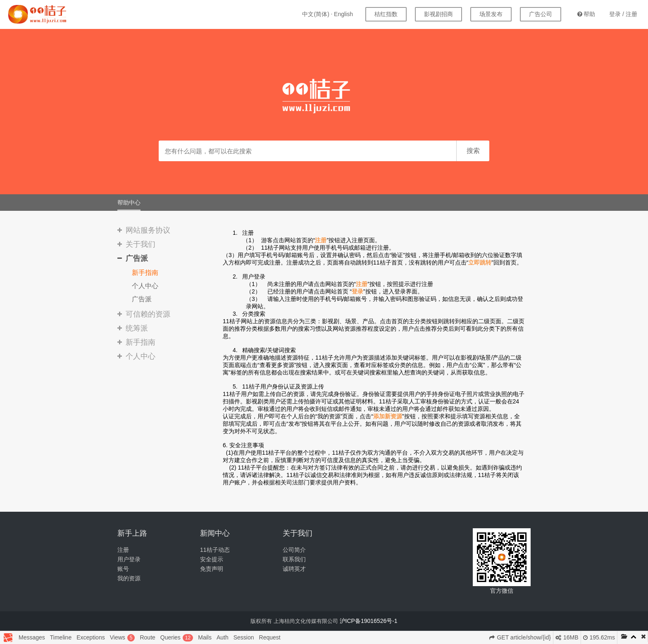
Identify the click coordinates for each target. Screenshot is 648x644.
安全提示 (212, 559)
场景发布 (491, 14)
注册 (631, 14)
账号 (123, 569)
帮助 (586, 14)
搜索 (473, 151)
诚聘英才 (294, 569)
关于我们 (298, 533)
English (343, 14)
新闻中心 (215, 533)
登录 (615, 14)
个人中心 (145, 286)
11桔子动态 (215, 550)
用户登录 (129, 559)
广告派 (142, 299)
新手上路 (132, 533)
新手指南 (145, 273)
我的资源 (129, 578)
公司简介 (294, 550)
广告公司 (541, 14)
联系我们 (294, 559)
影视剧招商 (438, 14)
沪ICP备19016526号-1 (369, 621)
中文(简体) (316, 14)
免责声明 (212, 569)
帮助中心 (129, 203)
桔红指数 (386, 14)
